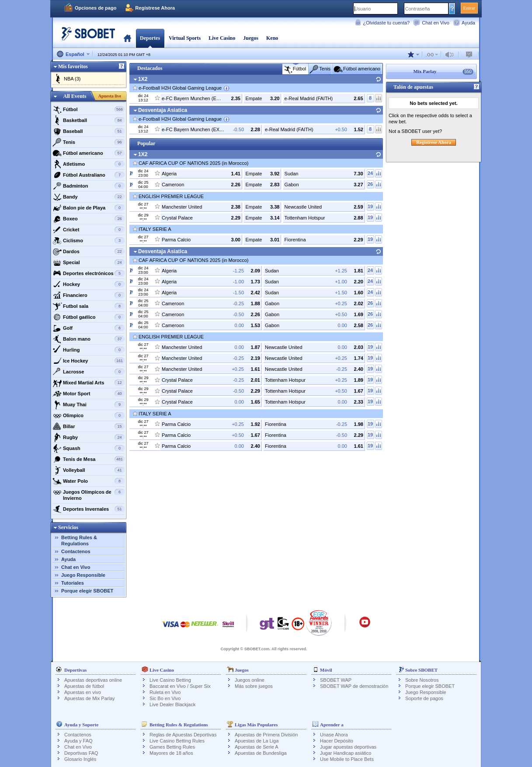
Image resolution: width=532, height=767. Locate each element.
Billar (89, 426)
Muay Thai (89, 404)
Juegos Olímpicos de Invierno (89, 494)
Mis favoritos (73, 66)
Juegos (251, 38)
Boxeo (89, 219)
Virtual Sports (185, 38)
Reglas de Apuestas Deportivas (183, 735)
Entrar (469, 8)
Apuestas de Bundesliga (261, 753)
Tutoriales (73, 583)
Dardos (89, 251)
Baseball (89, 131)
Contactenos (76, 551)
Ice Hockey (89, 361)
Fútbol (89, 109)
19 (370, 206)
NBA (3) (72, 79)
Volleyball (89, 470)
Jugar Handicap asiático (346, 753)
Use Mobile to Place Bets (347, 759)
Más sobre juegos (254, 686)
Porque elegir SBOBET (87, 591)
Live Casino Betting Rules (177, 741)
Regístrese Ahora (155, 8)
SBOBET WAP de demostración (354, 686)
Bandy (89, 197)
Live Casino (222, 38)
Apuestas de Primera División (266, 735)
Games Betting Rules (172, 747)
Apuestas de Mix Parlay (90, 698)
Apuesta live (110, 96)
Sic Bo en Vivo (165, 698)
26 (370, 184)
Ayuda (468, 23)
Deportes (150, 38)
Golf (89, 328)
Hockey (89, 284)
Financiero (89, 295)
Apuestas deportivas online (93, 680)
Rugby (89, 437)
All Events (75, 96)
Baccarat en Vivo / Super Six (180, 686)
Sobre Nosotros (422, 680)
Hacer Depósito (337, 741)
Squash (89, 448)
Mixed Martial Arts (89, 383)
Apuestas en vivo (83, 692)
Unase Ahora (334, 735)
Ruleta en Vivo (165, 692)
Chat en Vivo (436, 23)
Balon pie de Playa (89, 208)
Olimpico (89, 415)
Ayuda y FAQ (78, 741)
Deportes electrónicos (89, 273)
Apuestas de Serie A (257, 747)
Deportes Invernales (89, 509)
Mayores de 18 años (171, 753)
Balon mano (89, 339)
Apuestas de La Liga (257, 741)
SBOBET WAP (336, 680)
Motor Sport (89, 394)
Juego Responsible (83, 575)
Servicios (68, 527)
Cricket (89, 230)
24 (370, 173)
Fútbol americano (89, 153)
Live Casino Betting (170, 680)
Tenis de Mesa (89, 459)
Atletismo (89, 164)
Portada (127, 38)
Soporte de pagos (424, 698)
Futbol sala (89, 306)
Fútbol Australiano (89, 175)
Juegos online (250, 680)
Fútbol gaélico (89, 317)
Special (89, 262)
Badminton (89, 186)
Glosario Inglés (80, 759)
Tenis (89, 142)
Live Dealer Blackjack (172, 704)
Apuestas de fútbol (84, 686)
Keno (272, 38)
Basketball (89, 120)
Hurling (89, 350)
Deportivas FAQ (81, 753)
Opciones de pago (96, 8)
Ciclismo (89, 241)
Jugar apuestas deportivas (348, 747)
